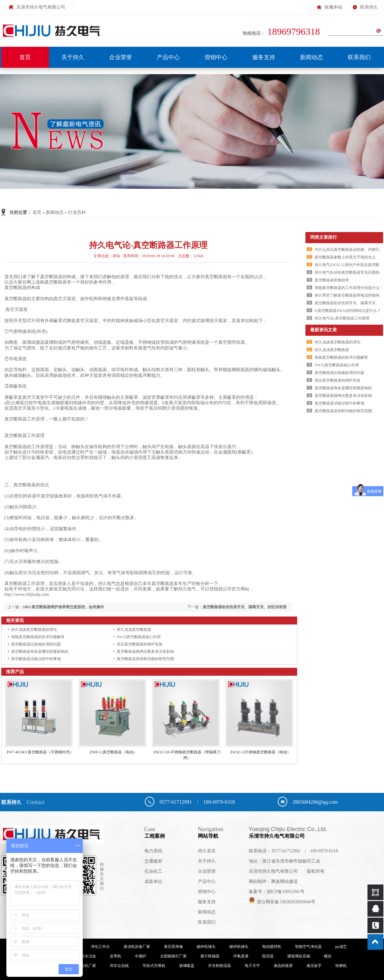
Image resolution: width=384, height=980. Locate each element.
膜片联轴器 (210, 956)
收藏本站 (329, 5)
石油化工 (153, 871)
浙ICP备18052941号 (286, 892)
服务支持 (264, 57)
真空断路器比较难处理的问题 (36, 644)
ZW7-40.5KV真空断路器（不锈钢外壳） (40, 752)
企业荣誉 (121, 57)
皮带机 (115, 956)
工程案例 (171, 832)
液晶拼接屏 (283, 966)
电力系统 (153, 851)
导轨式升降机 (154, 966)
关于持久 (73, 57)
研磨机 (341, 966)
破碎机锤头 (206, 947)
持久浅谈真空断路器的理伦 (34, 630)
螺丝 (328, 956)
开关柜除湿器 (220, 966)
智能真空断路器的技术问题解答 (38, 637)
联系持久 (365, 5)
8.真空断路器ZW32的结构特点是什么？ (348, 311)
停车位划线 (119, 966)
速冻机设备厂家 (137, 947)
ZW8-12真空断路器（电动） (113, 752)
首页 (25, 57)
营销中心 (216, 57)
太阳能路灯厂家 (173, 956)
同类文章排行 (324, 237)
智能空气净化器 (308, 947)
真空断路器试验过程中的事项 (36, 659)
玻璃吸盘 (187, 966)
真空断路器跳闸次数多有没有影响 (145, 652)
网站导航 (223, 832)
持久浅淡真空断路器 (134, 630)
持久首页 (207, 851)
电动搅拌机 (272, 947)
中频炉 (141, 956)
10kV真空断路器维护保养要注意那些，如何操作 (63, 607)
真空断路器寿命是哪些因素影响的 (40, 652)
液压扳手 (314, 966)
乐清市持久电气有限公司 (313, 832)
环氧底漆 (241, 956)
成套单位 (153, 881)
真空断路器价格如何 (332, 280)
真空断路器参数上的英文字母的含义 (345, 257)
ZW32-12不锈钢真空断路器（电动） (260, 752)
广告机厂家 (87, 966)
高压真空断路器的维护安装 (140, 644)
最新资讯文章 (324, 330)
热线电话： (283, 33)
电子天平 (252, 966)
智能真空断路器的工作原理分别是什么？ (349, 288)
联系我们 (359, 57)
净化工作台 (100, 947)
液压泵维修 (173, 947)
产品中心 (168, 57)
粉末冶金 (88, 956)
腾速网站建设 (284, 881)
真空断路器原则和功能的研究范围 (145, 659)
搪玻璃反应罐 (299, 956)
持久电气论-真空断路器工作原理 (342, 318)
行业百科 (77, 212)
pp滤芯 (341, 947)
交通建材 (153, 861)
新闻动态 (311, 57)
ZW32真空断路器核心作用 (139, 637)
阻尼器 (268, 956)
